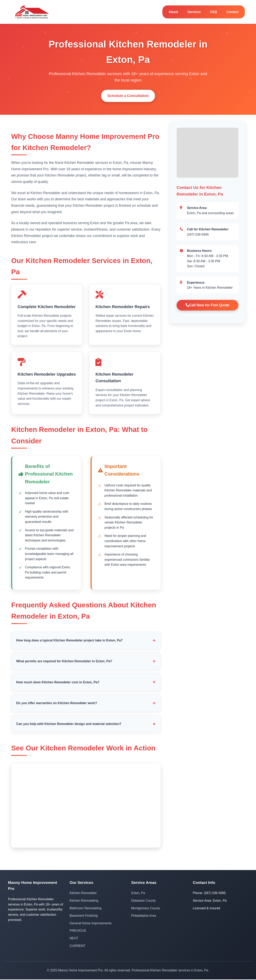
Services (194, 12)
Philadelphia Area (144, 916)
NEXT (74, 939)
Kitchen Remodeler (83, 894)
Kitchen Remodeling (84, 901)
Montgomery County (146, 909)
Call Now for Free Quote (207, 305)
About (173, 12)
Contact (232, 12)
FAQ (214, 12)
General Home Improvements (91, 924)
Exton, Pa (138, 894)
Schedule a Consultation (128, 96)
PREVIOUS (78, 931)
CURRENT (77, 946)
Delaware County (143, 901)
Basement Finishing (84, 916)
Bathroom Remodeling (85, 909)
